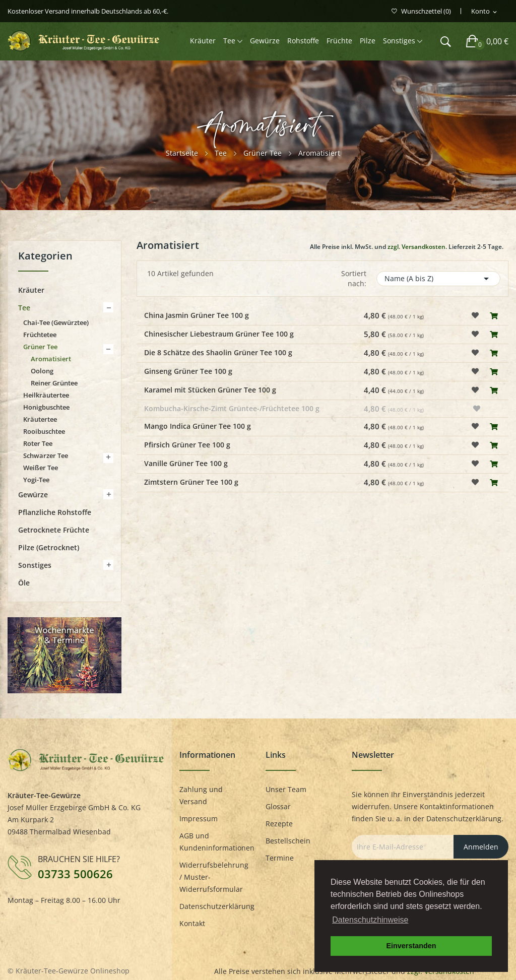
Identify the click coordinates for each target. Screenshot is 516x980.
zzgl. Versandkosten (416, 247)
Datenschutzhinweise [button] (370, 920)
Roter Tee (38, 443)
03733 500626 (75, 874)
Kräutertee (40, 419)
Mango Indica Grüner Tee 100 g (198, 426)
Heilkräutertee (46, 395)
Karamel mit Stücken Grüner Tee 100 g (210, 390)
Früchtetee (40, 335)
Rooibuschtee (44, 431)
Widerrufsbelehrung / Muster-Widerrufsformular (214, 877)
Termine (280, 858)
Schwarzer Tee (46, 455)
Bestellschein (288, 841)
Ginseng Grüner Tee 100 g (188, 371)
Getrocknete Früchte (54, 530)
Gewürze (33, 495)
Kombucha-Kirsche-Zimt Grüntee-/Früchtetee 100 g (232, 408)
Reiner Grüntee (54, 383)
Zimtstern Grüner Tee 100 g (191, 482)
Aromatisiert (51, 359)
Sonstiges (35, 565)
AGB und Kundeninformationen (215, 842)
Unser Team (286, 789)
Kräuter (31, 290)
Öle (24, 583)
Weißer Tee (41, 468)
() (421, 11)
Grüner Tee (40, 347)
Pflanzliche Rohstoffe (55, 512)
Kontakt (192, 923)
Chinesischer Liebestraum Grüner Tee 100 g (219, 334)
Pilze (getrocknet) (49, 547)
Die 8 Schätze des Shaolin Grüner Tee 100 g (218, 352)
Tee (24, 308)
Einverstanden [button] (411, 946)
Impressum (199, 819)
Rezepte (279, 824)
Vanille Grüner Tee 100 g (186, 463)
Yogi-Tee (36, 480)
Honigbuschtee (46, 407)
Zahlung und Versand (201, 795)
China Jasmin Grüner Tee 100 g (197, 315)
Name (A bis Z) (438, 279)
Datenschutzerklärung (215, 906)
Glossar (278, 806)
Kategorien (45, 257)
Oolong (42, 371)
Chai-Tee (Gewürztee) (56, 322)
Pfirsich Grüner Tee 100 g (187, 445)
